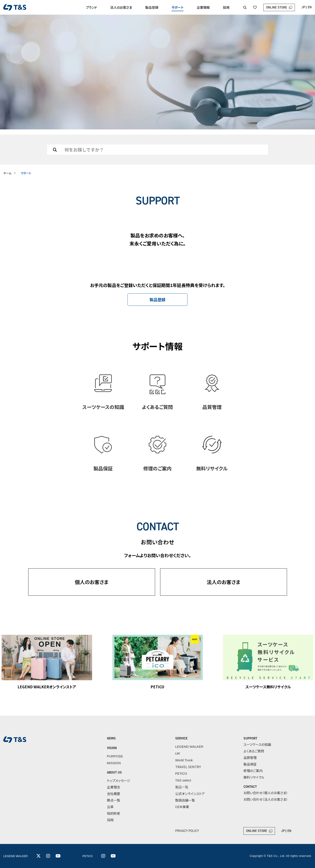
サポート (178, 7)
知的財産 (114, 813)
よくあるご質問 (254, 751)
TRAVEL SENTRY (188, 767)
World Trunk (184, 760)
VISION (112, 748)
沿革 (110, 807)
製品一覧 (182, 787)
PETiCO (181, 773)
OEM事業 (182, 807)
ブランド (92, 7)
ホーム (7, 173)
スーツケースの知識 (257, 744)
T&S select (183, 780)
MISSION (114, 763)
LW (178, 753)
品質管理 (250, 758)
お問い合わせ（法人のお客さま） (266, 799)
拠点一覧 (114, 800)
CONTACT (250, 787)
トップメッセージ (119, 780)
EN (310, 7)
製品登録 (152, 7)
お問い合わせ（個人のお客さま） (266, 793)
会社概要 (114, 794)
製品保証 (250, 764)
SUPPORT (250, 738)
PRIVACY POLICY (187, 831)
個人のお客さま (92, 582)
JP (303, 7)
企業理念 (114, 787)
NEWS (111, 738)
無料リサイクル (254, 777)
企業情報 (203, 7)
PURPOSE (115, 756)
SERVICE (181, 738)
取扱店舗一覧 (185, 800)
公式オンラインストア (190, 794)
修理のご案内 (253, 771)
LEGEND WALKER (189, 747)
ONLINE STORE (276, 7)
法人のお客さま (121, 7)
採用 (226, 7)
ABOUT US (114, 772)
